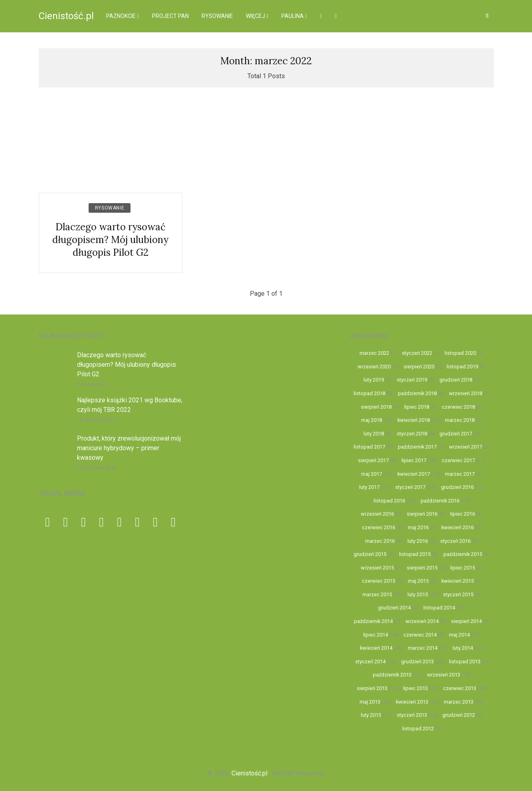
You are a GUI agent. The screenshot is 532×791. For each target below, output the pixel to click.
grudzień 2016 (457, 487)
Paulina (293, 16)
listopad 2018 (369, 393)
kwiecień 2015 (458, 581)
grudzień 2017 (456, 434)
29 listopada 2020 (97, 468)
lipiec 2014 (376, 635)
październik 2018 (417, 393)
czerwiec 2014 (420, 635)
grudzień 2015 (370, 554)
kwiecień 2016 (458, 527)
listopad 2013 (465, 661)
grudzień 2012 (459, 715)
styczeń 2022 (417, 353)
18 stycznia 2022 (96, 420)
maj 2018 (372, 420)
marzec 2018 (460, 420)
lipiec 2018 (417, 407)
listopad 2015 (415, 554)
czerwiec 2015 (379, 581)
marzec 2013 (459, 702)
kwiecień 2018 (414, 420)
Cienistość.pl (66, 16)
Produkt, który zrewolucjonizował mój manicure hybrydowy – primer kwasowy (129, 448)
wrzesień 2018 (466, 393)
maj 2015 (418, 581)
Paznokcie (121, 16)
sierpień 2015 (422, 568)
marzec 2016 (380, 541)
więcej (255, 16)
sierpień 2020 (419, 367)
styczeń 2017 (410, 487)
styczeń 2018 (412, 434)
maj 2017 (372, 474)
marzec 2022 (374, 353)
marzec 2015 (377, 594)
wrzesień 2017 (466, 447)
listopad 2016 (389, 501)
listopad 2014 (439, 608)
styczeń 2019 (412, 380)
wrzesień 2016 (377, 514)
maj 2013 (370, 702)
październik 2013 (392, 675)
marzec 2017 (460, 474)
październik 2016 (440, 501)
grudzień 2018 (456, 380)
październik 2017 (417, 447)
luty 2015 (418, 594)
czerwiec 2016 (379, 527)
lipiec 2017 (414, 460)
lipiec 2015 (463, 568)
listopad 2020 (460, 353)
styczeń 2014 (370, 661)
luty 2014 (463, 648)
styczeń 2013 (412, 715)
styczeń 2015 (458, 594)
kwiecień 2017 (414, 474)
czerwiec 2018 (458, 407)
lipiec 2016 (463, 514)
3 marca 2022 (92, 384)
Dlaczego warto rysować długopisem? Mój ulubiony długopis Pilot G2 (110, 240)
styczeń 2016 (455, 541)
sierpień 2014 (466, 621)
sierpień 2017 (373, 460)
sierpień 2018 (376, 407)
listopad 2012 (418, 729)
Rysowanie (217, 16)
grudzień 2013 (417, 661)
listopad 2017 (369, 447)
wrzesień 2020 (374, 367)
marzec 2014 (423, 648)
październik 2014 (373, 621)
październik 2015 (463, 554)
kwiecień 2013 (412, 702)
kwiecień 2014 (376, 648)
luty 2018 (374, 434)
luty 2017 (369, 487)
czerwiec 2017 (458, 460)
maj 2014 (459, 635)
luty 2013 (371, 715)
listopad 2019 (462, 367)
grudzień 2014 (394, 608)
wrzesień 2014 (422, 621)
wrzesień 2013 (444, 675)
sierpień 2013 (372, 688)
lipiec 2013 (415, 688)
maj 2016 (418, 527)
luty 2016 (418, 541)
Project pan (170, 16)
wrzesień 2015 (377, 568)
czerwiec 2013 (460, 688)
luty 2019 (374, 380)
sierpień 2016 (422, 514)
